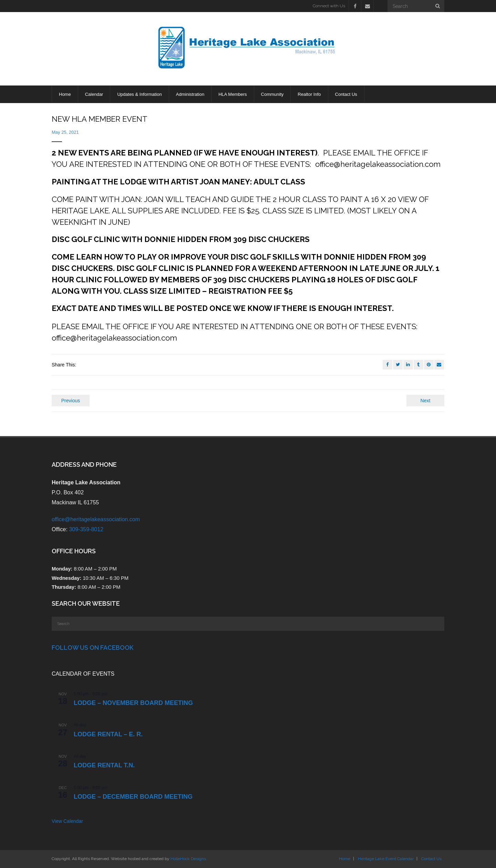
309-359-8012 (86, 529)
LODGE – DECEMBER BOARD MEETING (133, 797)
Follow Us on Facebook (92, 648)
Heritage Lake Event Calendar (386, 859)
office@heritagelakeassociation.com (96, 519)
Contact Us (431, 859)
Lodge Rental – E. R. (108, 734)
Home (345, 859)
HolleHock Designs (188, 859)
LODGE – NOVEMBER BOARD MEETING (133, 703)
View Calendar (67, 821)
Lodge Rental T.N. (104, 765)
